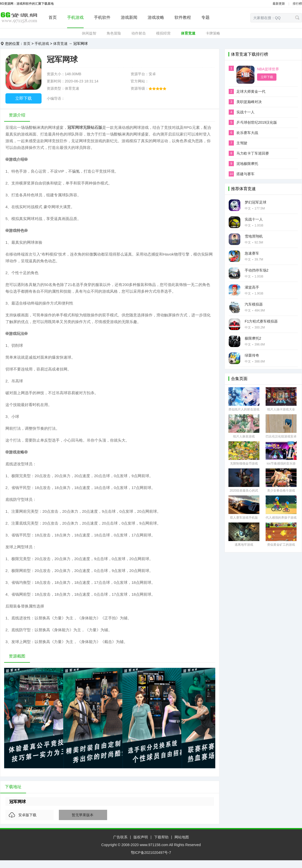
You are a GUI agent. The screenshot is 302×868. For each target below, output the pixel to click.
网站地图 (182, 837)
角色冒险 (114, 33)
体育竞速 (188, 33)
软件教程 (183, 17)
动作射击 (139, 33)
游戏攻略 (156, 17)
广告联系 (120, 837)
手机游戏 (75, 17)
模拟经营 (163, 33)
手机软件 (102, 17)
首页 (53, 17)
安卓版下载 (27, 815)
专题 (205, 17)
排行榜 (297, 4)
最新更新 (279, 4)
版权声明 (141, 837)
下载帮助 (161, 837)
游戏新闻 (129, 17)
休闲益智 (89, 33)
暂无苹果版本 (83, 815)
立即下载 (23, 98)
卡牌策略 (213, 33)
